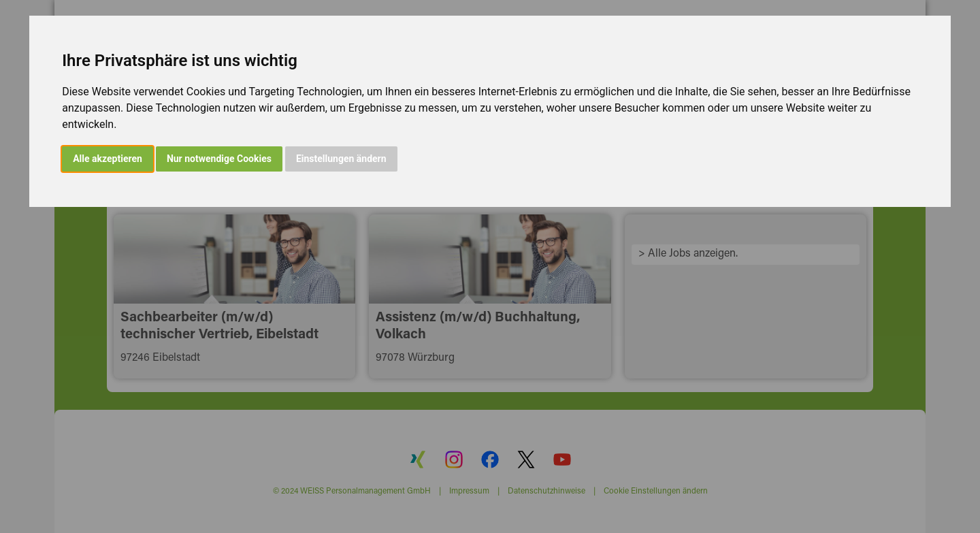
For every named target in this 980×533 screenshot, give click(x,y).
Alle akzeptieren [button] (108, 159)
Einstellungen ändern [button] (341, 159)
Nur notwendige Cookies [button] (219, 159)
